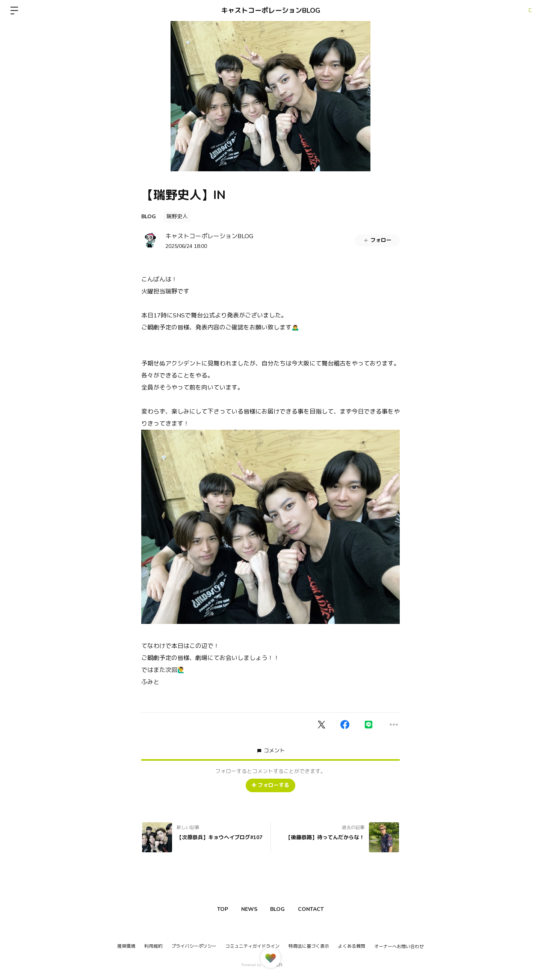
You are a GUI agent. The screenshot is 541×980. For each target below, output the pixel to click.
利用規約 (153, 946)
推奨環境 (126, 946)
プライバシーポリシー (194, 946)
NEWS (246, 909)
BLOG (149, 217)
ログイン (518, 11)
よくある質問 (352, 946)
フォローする (270, 785)
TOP (214, 909)
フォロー (377, 240)
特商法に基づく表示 (309, 946)
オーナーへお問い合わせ (399, 947)
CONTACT (320, 909)
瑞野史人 (177, 217)
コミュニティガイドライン (252, 946)
